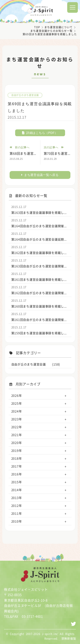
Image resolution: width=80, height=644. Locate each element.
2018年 (17, 458)
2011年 (17, 513)
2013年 (17, 498)
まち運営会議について (58, 27)
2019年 (17, 450)
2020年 (17, 443)
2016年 (17, 474)
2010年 (17, 521)
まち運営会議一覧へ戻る (40, 175)
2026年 (17, 395)
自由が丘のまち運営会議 (25, 95)
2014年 (17, 490)
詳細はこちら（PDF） (40, 133)
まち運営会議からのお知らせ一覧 (51, 31)
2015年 (17, 482)
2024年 (17, 411)
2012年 (17, 505)
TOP (37, 27)
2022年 (17, 427)
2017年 (17, 466)
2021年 (17, 435)
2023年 (17, 419)
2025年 (17, 403)
